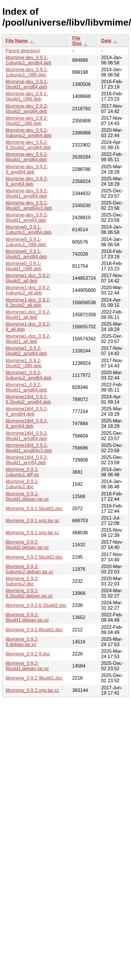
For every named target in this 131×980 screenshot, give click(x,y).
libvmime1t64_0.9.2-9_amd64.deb (27, 411)
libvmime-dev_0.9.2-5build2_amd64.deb (27, 109)
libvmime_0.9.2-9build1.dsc (34, 678)
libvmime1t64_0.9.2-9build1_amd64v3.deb (29, 448)
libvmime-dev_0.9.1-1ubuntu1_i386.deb (27, 72)
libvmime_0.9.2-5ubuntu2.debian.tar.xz (29, 569)
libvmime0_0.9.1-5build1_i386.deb (24, 266)
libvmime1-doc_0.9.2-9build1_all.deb (28, 339)
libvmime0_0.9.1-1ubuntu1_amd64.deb (29, 230)
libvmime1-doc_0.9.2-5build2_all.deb (28, 278)
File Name (17, 41)
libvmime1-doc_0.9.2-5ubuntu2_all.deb (28, 290)
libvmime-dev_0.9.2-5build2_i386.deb (27, 121)
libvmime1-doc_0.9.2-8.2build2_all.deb (28, 303)
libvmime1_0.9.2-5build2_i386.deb (24, 363)
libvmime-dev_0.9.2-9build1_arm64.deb (27, 218)
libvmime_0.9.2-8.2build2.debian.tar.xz (29, 593)
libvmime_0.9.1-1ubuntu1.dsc (22, 484)
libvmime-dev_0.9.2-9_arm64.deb (27, 181)
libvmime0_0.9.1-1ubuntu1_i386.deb (26, 242)
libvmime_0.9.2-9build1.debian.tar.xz (27, 666)
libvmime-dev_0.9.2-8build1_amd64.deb (27, 157)
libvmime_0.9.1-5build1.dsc (34, 509)
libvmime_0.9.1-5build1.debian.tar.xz (27, 496)
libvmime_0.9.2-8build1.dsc (34, 630)
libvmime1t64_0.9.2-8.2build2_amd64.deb (28, 399)
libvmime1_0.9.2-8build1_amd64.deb (26, 387)
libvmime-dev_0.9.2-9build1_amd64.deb (27, 193)
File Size (77, 41)
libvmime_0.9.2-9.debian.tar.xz (22, 642)
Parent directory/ (23, 51)
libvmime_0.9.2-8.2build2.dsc (36, 605)
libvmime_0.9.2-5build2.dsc (34, 557)
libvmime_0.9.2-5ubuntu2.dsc (22, 581)
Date (106, 41)
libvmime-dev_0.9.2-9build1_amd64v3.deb (29, 206)
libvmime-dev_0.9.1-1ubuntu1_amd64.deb (29, 60)
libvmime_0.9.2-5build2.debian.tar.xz (27, 545)
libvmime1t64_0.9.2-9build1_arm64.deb (27, 460)
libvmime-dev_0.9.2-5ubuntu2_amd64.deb (29, 133)
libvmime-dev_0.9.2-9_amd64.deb (27, 169)
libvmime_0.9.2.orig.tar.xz (32, 690)
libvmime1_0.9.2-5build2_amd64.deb (26, 351)
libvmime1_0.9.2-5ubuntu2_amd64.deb (29, 375)
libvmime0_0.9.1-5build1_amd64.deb (26, 254)
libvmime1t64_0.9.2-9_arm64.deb (27, 424)
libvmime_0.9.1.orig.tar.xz (32, 533)
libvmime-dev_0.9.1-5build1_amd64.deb (27, 84)
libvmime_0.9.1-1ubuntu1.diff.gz (22, 472)
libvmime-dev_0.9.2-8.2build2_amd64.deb (28, 145)
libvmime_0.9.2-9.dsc (28, 654)
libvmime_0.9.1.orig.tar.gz (32, 521)
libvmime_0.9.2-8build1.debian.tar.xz (27, 617)
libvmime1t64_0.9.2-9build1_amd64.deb (27, 436)
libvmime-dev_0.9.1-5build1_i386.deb (27, 96)
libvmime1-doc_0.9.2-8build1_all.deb (28, 315)
